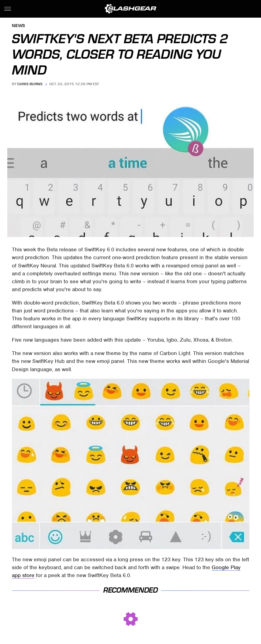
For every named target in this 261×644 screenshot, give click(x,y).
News (19, 26)
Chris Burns (30, 84)
